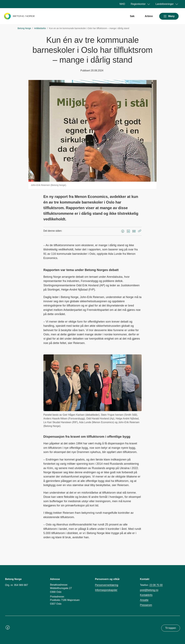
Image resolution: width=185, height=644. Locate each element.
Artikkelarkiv (40, 28)
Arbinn (149, 16)
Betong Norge (24, 28)
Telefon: (151, 585)
